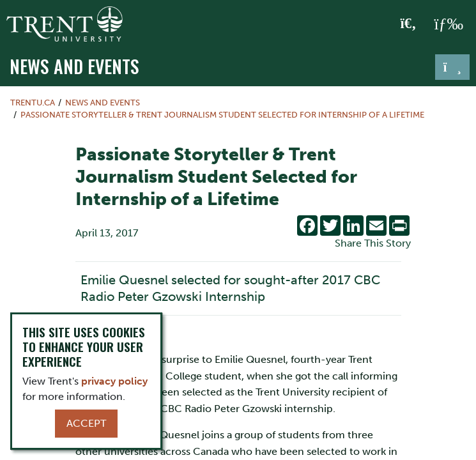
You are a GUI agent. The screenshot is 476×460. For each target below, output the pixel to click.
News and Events (74, 66)
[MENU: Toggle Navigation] (449, 24)
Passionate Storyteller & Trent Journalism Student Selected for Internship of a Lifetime (222, 115)
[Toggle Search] (409, 24)
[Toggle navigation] (452, 67)
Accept (86, 423)
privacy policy (114, 381)
